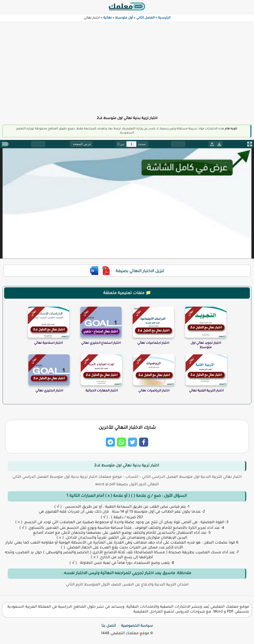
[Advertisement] (127, 66)
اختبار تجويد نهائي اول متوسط (206, 345)
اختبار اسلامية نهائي (48, 343)
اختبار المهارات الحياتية (102, 391)
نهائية (108, 18)
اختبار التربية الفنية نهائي (206, 391)
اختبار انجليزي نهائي (49, 391)
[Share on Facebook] (144, 442)
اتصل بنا (109, 626)
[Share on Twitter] (133, 442)
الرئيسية (164, 18)
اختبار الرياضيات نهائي (154, 391)
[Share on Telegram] (110, 442)
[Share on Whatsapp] (121, 442)
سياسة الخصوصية (137, 626)
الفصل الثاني (145, 18)
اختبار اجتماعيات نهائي (153, 343)
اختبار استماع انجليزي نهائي (101, 343)
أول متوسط (124, 18)
